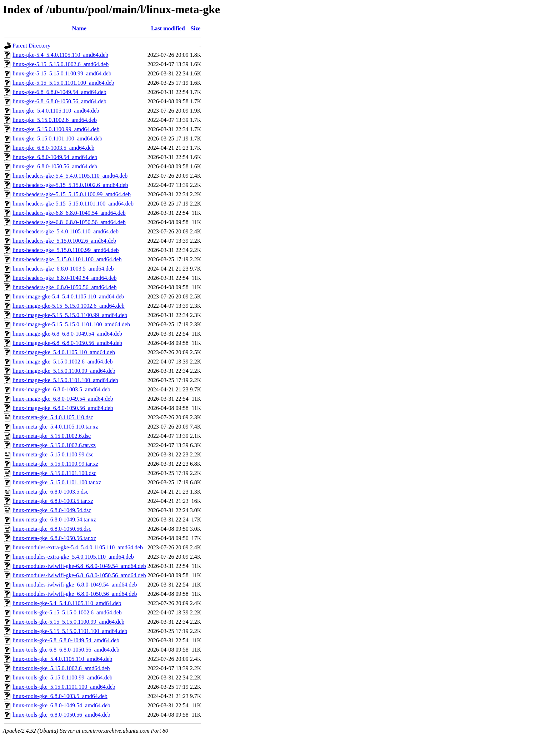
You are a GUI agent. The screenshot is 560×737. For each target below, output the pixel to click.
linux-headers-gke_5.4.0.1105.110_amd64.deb (66, 231)
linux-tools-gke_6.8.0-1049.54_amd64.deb (61, 705)
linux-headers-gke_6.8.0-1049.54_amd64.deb (64, 278)
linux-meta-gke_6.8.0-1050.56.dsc (52, 529)
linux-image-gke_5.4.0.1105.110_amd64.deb (64, 352)
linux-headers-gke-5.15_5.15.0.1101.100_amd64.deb (73, 204)
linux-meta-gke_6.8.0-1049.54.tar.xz (54, 520)
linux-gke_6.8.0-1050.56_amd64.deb (55, 166)
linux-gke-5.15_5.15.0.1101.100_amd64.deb (63, 83)
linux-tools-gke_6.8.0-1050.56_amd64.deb (61, 715)
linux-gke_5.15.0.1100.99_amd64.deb (56, 129)
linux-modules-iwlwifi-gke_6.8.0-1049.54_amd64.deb (75, 585)
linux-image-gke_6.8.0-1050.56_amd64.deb (63, 408)
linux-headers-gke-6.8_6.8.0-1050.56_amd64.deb (69, 222)
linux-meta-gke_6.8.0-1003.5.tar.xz (53, 501)
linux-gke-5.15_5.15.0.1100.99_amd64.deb (62, 73)
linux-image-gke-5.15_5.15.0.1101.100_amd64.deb (71, 324)
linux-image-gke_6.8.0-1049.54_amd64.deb (63, 399)
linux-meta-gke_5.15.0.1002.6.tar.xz (54, 445)
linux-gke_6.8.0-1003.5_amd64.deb (53, 148)
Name (79, 28)
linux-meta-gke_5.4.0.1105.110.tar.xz (55, 427)
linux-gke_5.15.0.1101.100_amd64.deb (57, 139)
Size (196, 28)
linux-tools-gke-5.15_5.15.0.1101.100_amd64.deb (70, 631)
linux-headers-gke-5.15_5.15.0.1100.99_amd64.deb (72, 194)
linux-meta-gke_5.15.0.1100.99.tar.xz (55, 464)
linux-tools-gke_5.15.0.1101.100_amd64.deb (64, 687)
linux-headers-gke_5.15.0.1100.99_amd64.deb (66, 250)
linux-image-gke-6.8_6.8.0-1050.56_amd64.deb (67, 343)
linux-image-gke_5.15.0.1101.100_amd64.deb (65, 380)
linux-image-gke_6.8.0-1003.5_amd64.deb (61, 389)
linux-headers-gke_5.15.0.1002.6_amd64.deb (64, 241)
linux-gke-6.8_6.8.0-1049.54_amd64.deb (59, 92)
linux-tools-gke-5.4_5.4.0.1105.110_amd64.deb (67, 603)
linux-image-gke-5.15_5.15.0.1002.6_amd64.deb (69, 306)
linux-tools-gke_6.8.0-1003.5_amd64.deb (60, 696)
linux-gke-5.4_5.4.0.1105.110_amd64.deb (60, 55)
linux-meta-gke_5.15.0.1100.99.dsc (53, 454)
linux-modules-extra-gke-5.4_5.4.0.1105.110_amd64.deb (78, 547)
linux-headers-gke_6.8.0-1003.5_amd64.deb (63, 269)
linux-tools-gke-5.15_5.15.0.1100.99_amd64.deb (68, 622)
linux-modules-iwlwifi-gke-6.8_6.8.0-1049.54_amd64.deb (79, 566)
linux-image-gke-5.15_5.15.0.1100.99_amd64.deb (70, 315)
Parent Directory (31, 46)
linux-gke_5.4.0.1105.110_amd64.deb (56, 111)
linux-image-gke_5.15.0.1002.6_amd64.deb (62, 362)
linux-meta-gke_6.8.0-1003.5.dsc (50, 492)
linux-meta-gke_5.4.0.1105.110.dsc (53, 417)
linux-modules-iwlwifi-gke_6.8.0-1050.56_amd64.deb (75, 594)
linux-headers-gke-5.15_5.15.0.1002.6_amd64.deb (70, 185)
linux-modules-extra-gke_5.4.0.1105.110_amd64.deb (73, 557)
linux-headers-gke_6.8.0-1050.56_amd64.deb (64, 287)
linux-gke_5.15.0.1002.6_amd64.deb (55, 120)
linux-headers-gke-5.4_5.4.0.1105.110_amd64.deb (70, 176)
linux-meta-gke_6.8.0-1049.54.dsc (52, 510)
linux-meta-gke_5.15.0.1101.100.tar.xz (57, 482)
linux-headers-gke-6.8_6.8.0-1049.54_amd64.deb (69, 213)
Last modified (168, 28)
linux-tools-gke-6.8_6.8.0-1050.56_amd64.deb (66, 650)
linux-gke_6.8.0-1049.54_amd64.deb (55, 157)
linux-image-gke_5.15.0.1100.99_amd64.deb (64, 371)
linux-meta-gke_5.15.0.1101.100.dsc (54, 473)
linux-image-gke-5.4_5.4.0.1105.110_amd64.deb (68, 296)
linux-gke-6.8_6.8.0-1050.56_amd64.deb (59, 101)
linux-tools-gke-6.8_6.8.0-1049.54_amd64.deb (66, 640)
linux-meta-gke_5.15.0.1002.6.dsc (52, 436)
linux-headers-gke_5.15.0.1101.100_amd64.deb (67, 259)
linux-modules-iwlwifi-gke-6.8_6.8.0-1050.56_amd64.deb (79, 575)
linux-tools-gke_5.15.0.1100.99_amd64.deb (62, 677)
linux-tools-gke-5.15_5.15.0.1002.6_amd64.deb (67, 612)
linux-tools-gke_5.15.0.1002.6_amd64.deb (61, 668)
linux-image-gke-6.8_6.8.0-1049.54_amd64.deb (67, 334)
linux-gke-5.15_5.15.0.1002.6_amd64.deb (61, 64)
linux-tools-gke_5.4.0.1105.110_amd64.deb (62, 659)
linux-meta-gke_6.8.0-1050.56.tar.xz (54, 538)
